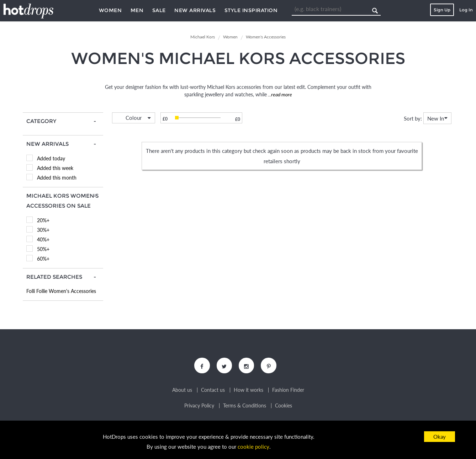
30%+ (43, 230)
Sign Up (442, 10)
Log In (466, 10)
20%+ (43, 220)
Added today (51, 158)
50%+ (43, 249)
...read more (279, 94)
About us (182, 390)
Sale (159, 10)
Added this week (55, 168)
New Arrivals (195, 10)
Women (110, 10)
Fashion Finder (288, 390)
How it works (248, 390)
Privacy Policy (199, 406)
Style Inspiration (251, 10)
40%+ (43, 239)
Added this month (57, 178)
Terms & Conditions (245, 406)
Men (137, 10)
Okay (440, 437)
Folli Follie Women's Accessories (61, 291)
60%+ (43, 259)
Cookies (284, 406)
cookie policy (253, 447)
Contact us (213, 390)
